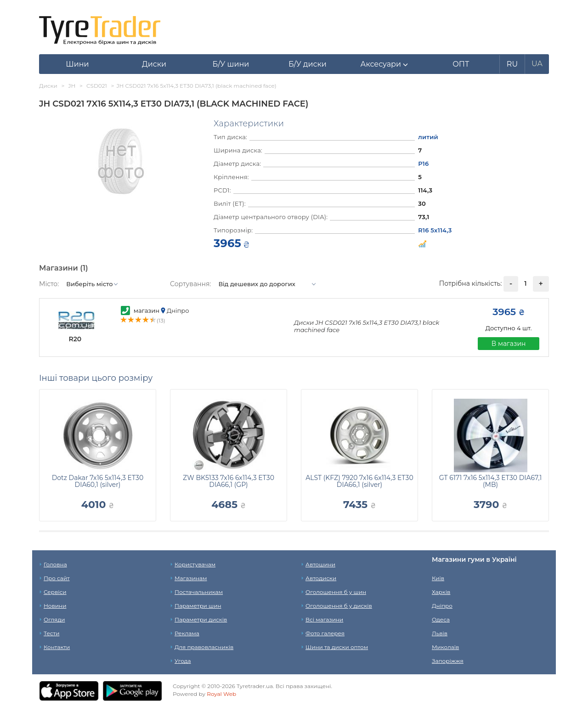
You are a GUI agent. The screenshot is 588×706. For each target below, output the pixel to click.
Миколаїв (445, 647)
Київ (438, 578)
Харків (441, 592)
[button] (384, 64)
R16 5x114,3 (435, 230)
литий (428, 137)
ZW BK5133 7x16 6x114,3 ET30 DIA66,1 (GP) (229, 481)
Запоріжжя (448, 661)
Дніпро (442, 606)
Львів (440, 633)
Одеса (441, 619)
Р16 (423, 164)
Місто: (49, 284)
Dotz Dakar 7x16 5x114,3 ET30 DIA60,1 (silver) (98, 481)
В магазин (509, 344)
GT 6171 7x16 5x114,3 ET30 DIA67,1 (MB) (491, 481)
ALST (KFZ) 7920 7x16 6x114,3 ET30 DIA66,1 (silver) (359, 481)
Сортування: (190, 284)
